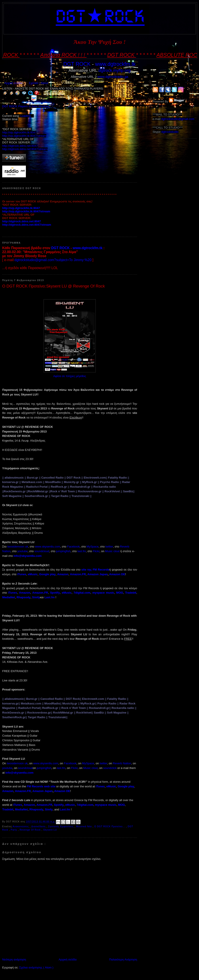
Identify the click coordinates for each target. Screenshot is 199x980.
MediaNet (9, 597)
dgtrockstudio (170, 132)
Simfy (36, 597)
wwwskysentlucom (48, 547)
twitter (109, 547)
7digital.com (82, 593)
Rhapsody (24, 597)
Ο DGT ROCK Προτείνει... (110, 826)
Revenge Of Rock (31, 830)
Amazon (25, 593)
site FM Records (95, 570)
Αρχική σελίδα (13, 83)
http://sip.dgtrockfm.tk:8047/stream (24, 136)
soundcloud (42, 551)
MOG (120, 593)
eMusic (33, 574)
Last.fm (50, 597)
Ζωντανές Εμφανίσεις (61, 826)
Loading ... (27, 116)
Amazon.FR (40, 593)
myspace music (103, 593)
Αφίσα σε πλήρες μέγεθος (70, 376)
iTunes (12, 593)
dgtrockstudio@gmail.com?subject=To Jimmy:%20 (53, 260)
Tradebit (131, 593)
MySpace (93, 547)
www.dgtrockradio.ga (113, 77)
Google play (47, 574)
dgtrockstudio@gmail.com (178, 119)
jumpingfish (63, 551)
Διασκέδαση (39, 826)
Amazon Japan (98, 574)
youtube (23, 551)
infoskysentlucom (28, 556)
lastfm (82, 551)
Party (14, 830)
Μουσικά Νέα (84, 826)
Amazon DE (117, 574)
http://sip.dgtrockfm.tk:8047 (19, 132)
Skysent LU (50, 830)
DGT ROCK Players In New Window (25, 106)
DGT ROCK (77, 64)
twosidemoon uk (18, 547)
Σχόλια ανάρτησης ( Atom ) (36, 967)
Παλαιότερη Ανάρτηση (123, 959)
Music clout (112, 551)
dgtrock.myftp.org (115, 70)
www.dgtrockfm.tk (115, 64)
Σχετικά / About (38, 83)
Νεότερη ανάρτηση (14, 959)
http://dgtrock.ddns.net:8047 (20, 146)
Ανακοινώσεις (21, 826)
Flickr (96, 551)
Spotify (55, 593)
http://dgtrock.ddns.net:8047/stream (25, 149)
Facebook (73, 547)
